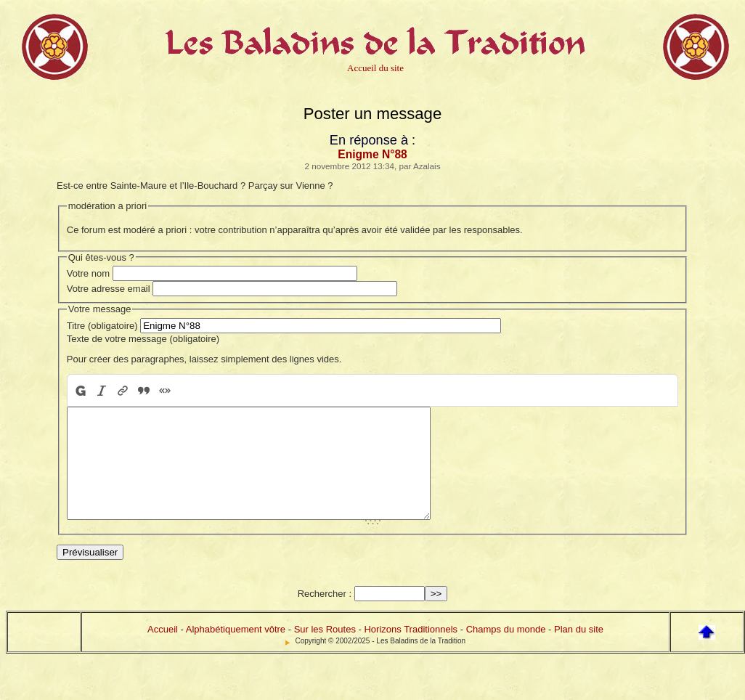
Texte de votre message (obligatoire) (143, 339)
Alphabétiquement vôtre (236, 651)
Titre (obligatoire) (102, 326)
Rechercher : (325, 615)
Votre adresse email (109, 289)
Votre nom (88, 273)
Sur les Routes (325, 651)
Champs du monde (506, 651)
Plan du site (579, 651)
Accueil (163, 651)
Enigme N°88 (372, 154)
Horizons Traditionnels (411, 651)
